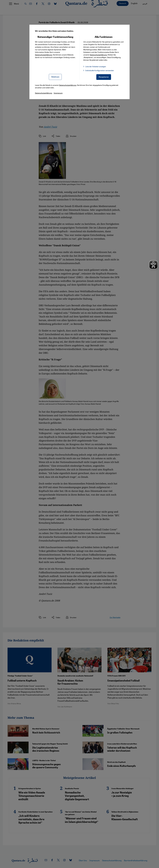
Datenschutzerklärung (44, 55)
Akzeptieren (104, 77)
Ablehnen (55, 77)
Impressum (58, 93)
